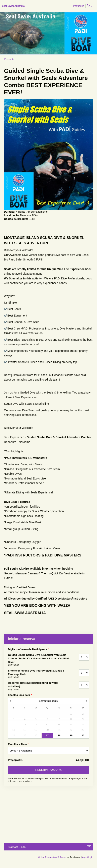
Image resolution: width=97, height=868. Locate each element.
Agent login (88, 857)
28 (59, 735)
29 (71, 735)
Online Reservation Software (52, 857)
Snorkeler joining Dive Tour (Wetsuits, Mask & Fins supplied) (39, 674)
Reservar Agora (49, 770)
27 (47, 735)
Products (9, 59)
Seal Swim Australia (13, 6)
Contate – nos (17, 847)
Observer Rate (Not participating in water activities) (39, 686)
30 (83, 735)
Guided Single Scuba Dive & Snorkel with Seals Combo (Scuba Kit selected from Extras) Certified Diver (39, 660)
